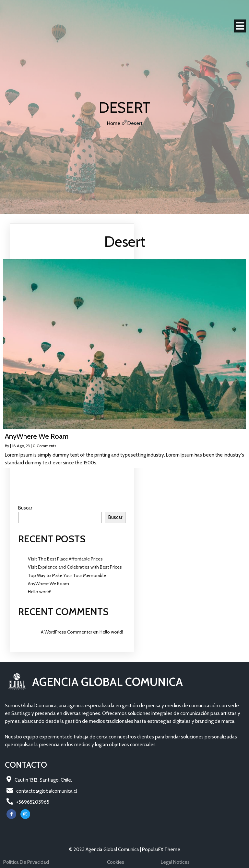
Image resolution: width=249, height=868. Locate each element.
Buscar (25, 508)
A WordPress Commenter (66, 632)
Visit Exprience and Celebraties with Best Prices (75, 567)
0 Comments (44, 446)
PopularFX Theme (161, 849)
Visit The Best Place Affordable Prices (65, 559)
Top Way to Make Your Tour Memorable (67, 575)
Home (113, 123)
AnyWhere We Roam (48, 584)
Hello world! (40, 592)
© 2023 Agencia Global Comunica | (106, 849)
